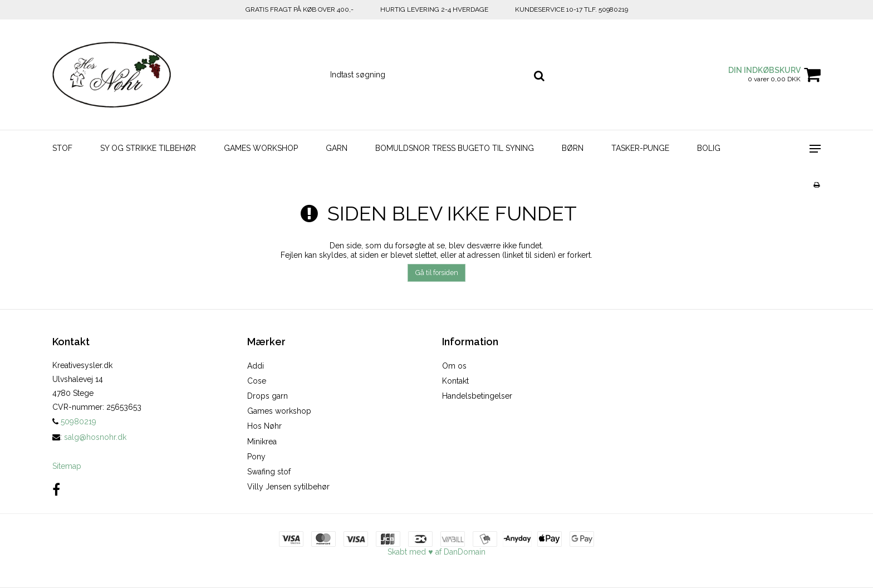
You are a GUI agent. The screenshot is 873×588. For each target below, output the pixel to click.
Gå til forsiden (437, 273)
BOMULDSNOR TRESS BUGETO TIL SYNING (455, 148)
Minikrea (262, 442)
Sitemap (67, 466)
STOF (62, 148)
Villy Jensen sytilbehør (288, 487)
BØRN (573, 148)
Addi (256, 366)
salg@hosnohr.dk (95, 437)
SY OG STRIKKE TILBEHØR (148, 148)
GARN (337, 148)
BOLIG (709, 148)
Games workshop (279, 411)
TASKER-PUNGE (640, 148)
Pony (256, 457)
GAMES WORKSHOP (261, 148)
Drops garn (268, 396)
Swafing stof (269, 472)
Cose (257, 381)
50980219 (74, 422)
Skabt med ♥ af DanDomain (436, 552)
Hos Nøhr (264, 426)
